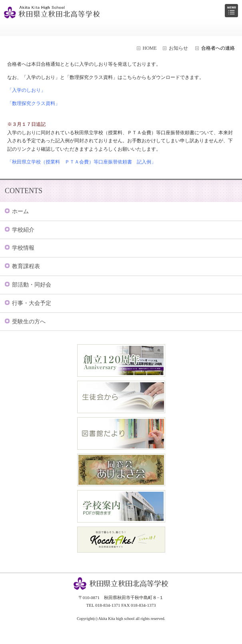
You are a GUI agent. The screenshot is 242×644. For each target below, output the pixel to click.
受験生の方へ (29, 322)
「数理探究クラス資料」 (34, 103)
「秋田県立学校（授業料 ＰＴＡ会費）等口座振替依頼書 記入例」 (82, 162)
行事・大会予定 (32, 303)
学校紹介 (23, 230)
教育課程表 (26, 266)
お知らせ (178, 48)
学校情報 (23, 248)
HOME (150, 48)
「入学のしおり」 (26, 90)
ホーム (20, 211)
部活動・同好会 (32, 285)
